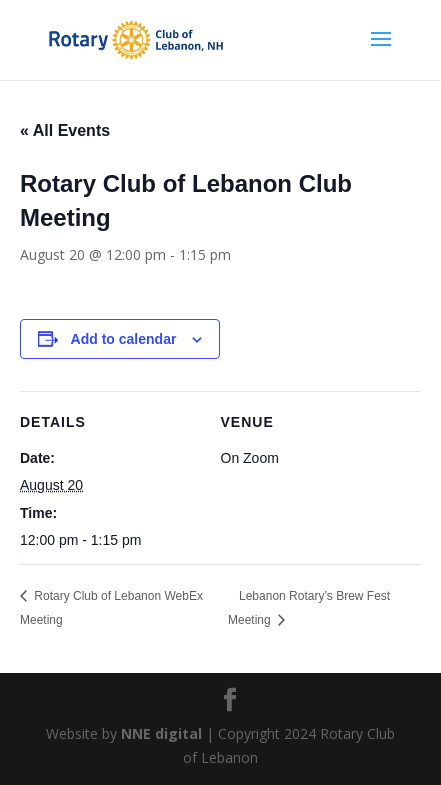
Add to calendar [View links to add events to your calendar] (124, 339)
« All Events (65, 130)
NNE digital (161, 733)
